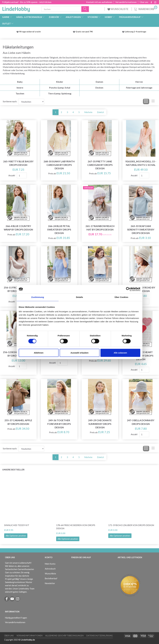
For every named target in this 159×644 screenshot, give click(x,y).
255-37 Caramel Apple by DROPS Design (18, 422)
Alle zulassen (120, 353)
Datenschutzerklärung (100, 636)
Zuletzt (100, 112)
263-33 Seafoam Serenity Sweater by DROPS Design (141, 230)
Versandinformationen (126, 2)
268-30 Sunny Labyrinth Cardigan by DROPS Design (59, 165)
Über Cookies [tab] (121, 297)
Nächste (88, 112)
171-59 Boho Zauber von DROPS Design (131, 525)
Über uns (144, 2)
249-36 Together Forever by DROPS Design (59, 424)
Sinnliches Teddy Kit (17, 525)
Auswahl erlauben (79, 353)
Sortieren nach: (10, 101)
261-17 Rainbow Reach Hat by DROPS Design (100, 228)
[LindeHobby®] (16, 8)
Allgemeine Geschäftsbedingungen (64, 636)
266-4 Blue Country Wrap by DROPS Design (18, 228)
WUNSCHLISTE (118, 9)
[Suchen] (85, 9)
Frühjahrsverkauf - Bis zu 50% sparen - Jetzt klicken (27, 2)
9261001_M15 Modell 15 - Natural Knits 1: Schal (141, 163)
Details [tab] (79, 297)
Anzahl (12, 175)
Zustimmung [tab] (38, 297)
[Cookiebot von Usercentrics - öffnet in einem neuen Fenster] (128, 289)
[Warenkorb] (145, 9)
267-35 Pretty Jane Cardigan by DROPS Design (100, 165)
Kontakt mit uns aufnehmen (99, 2)
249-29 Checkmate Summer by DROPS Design (100, 424)
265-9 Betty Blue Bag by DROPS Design (18, 163)
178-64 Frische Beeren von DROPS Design (76, 527)
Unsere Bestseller (13, 469)
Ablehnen (39, 353)
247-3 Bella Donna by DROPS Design (141, 422)
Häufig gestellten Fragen (16, 618)
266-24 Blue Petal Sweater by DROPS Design (59, 230)
